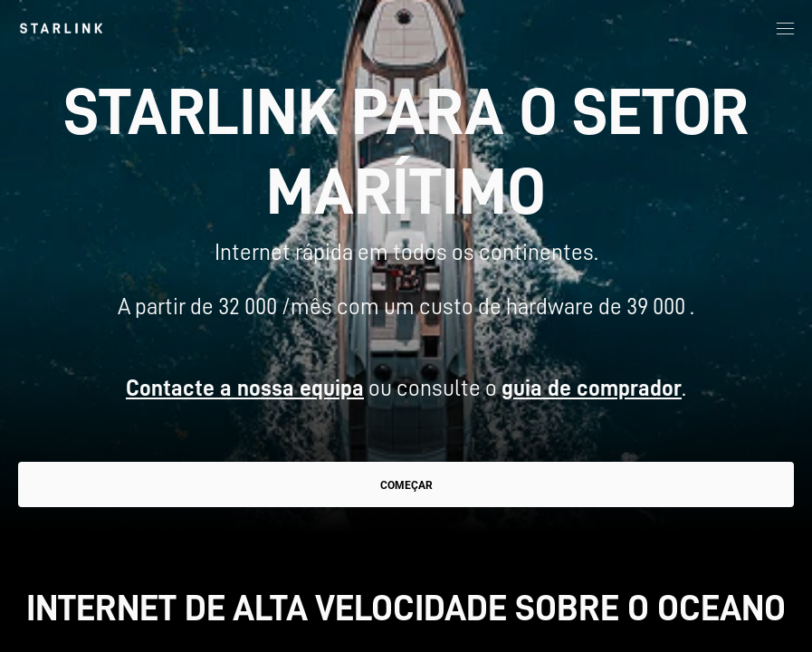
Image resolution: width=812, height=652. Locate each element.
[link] (61, 28)
